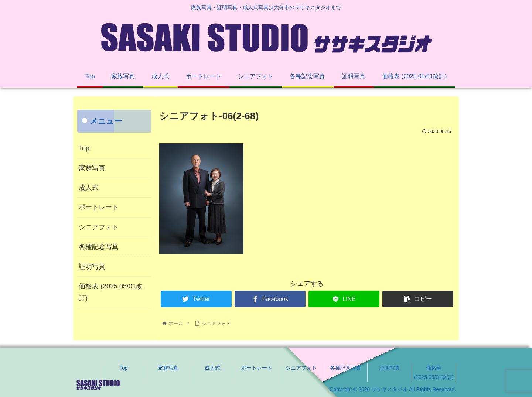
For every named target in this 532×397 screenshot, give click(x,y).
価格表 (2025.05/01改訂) (111, 292)
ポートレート (99, 207)
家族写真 (92, 168)
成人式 (89, 188)
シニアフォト (99, 227)
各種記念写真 (99, 247)
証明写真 (92, 267)
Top (84, 148)
